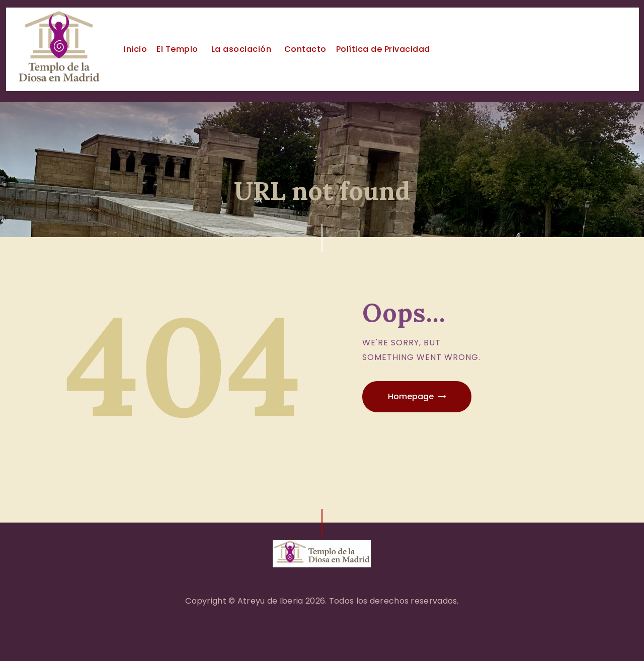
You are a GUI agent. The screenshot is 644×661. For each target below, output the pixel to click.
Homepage (411, 396)
